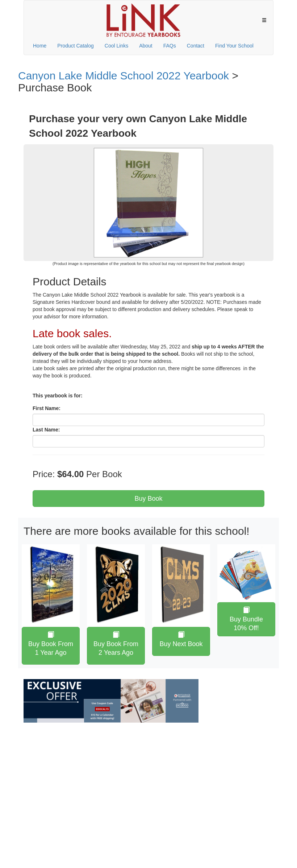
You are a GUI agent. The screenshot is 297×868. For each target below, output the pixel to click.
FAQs (170, 46)
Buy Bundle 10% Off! (246, 619)
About (146, 46)
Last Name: (46, 430)
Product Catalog (75, 46)
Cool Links (116, 46)
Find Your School (234, 46)
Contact (196, 46)
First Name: (47, 408)
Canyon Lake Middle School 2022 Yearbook (124, 76)
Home (40, 46)
